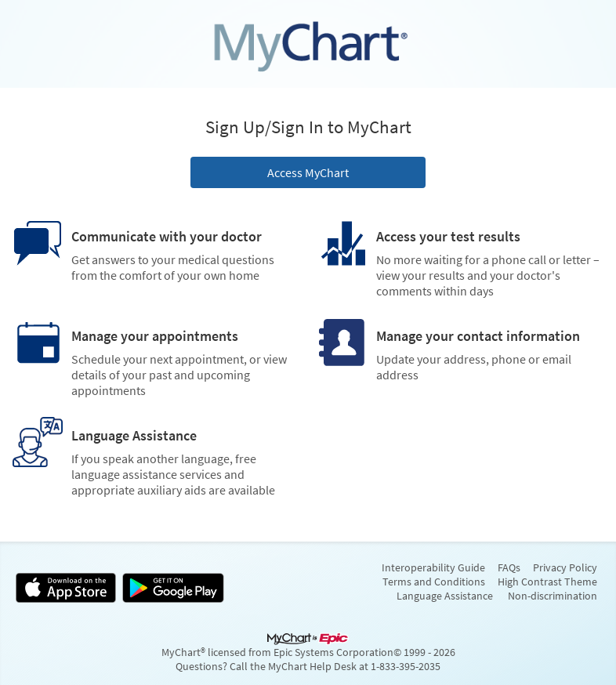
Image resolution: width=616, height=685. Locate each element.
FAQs (509, 567)
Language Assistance (445, 596)
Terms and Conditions (434, 582)
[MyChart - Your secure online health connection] (308, 44)
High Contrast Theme (547, 582)
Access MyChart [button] (308, 172)
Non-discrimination (553, 596)
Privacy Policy (565, 567)
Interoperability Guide (433, 567)
